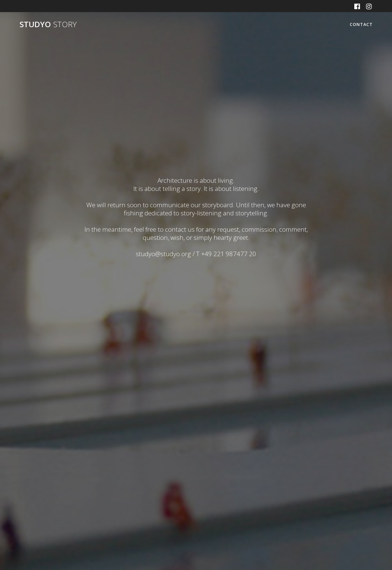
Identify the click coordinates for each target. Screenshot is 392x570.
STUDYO (48, 24)
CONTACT (361, 24)
